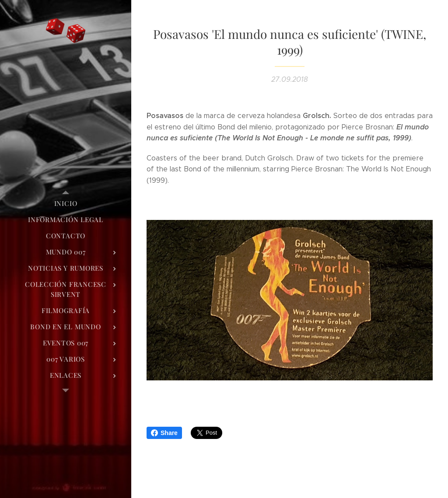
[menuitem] (66, 204)
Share (164, 433)
